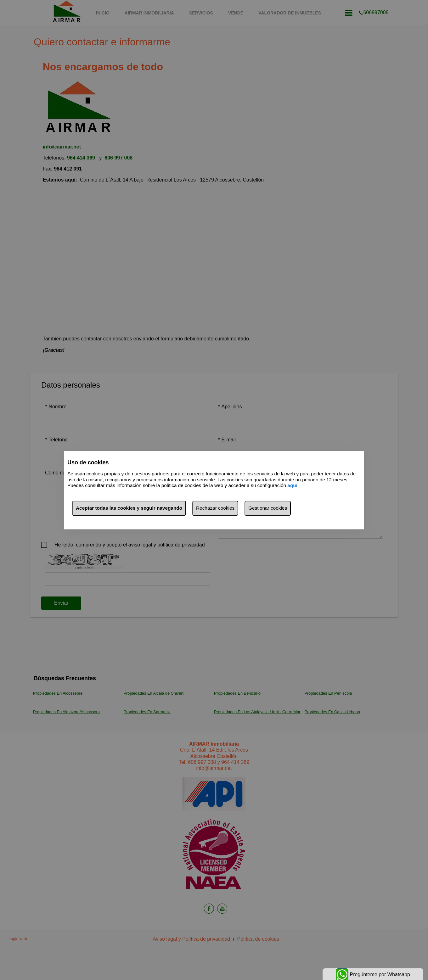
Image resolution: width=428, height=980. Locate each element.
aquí (292, 486)
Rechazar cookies (215, 508)
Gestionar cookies (268, 508)
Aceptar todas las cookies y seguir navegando (129, 508)
